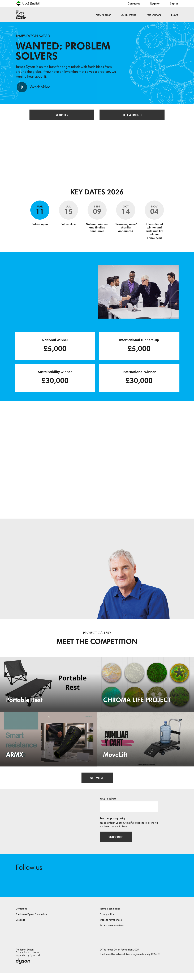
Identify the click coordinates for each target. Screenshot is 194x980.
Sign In (174, 4)
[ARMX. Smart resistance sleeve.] (49, 744)
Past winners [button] (154, 15)
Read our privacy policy (112, 823)
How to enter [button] (103, 15)
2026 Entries (129, 15)
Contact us (134, 4)
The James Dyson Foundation (31, 921)
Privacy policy (107, 921)
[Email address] (129, 811)
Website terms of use (111, 926)
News (174, 15)
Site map (20, 926)
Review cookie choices (112, 932)
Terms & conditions (110, 915)
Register (155, 4)
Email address (108, 804)
